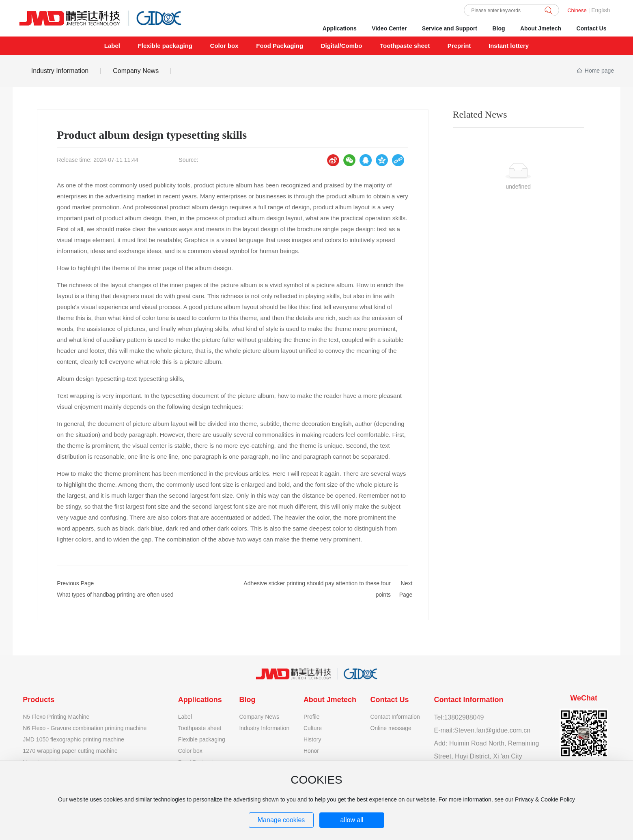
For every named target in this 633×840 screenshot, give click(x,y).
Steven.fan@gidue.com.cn (492, 730)
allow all (352, 820)
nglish (603, 10)
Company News (136, 71)
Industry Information (60, 71)
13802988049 (464, 717)
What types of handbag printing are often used (115, 595)
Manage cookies (281, 820)
